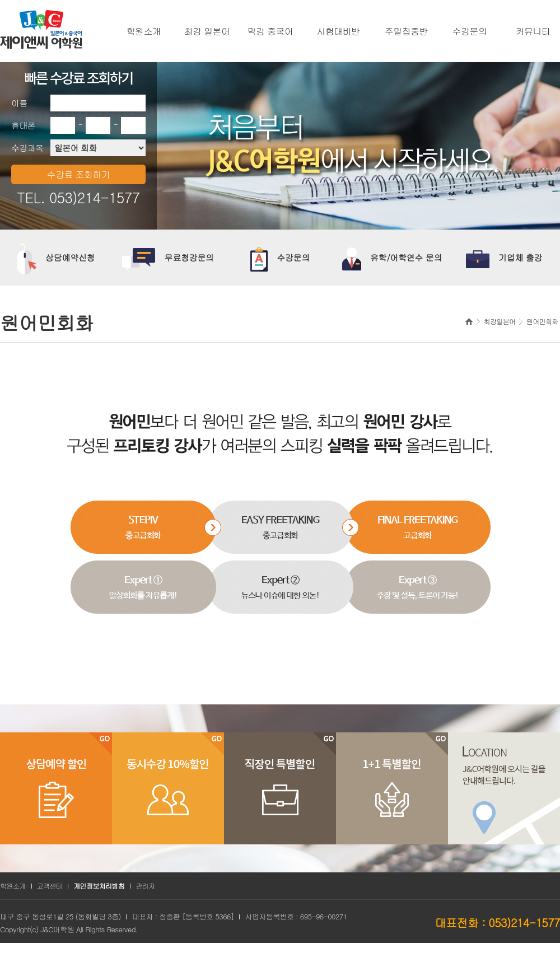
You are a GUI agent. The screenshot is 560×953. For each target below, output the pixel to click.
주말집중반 (406, 31)
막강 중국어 (270, 31)
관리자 (145, 886)
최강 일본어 (207, 31)
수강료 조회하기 (79, 174)
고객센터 (50, 886)
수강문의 (470, 31)
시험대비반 (339, 31)
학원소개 (144, 31)
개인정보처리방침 (99, 886)
